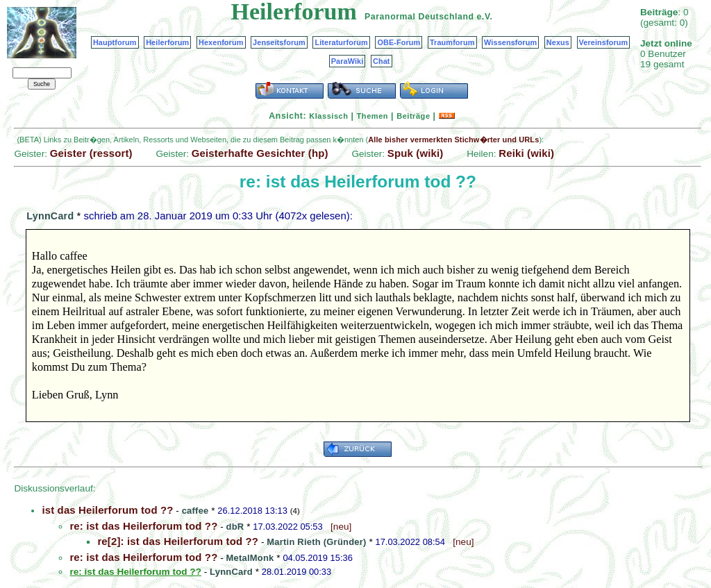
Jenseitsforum (279, 42)
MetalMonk (250, 558)
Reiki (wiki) (526, 153)
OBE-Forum (399, 42)
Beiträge (413, 116)
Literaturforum (341, 42)
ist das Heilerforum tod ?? (107, 510)
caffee (195, 511)
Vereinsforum (604, 42)
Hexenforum (221, 42)
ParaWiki (348, 61)
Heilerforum (167, 42)
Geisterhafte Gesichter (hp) (260, 153)
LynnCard (50, 216)
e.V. (484, 17)
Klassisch (328, 116)
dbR (235, 527)
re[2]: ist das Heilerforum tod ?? (178, 541)
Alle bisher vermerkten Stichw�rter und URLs (453, 140)
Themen (373, 116)
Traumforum (452, 42)
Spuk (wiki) (416, 153)
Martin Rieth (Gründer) (316, 542)
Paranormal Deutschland (419, 17)
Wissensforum (510, 42)
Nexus (558, 42)
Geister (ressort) (91, 153)
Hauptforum (115, 42)
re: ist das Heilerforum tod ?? (143, 526)
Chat (382, 61)
